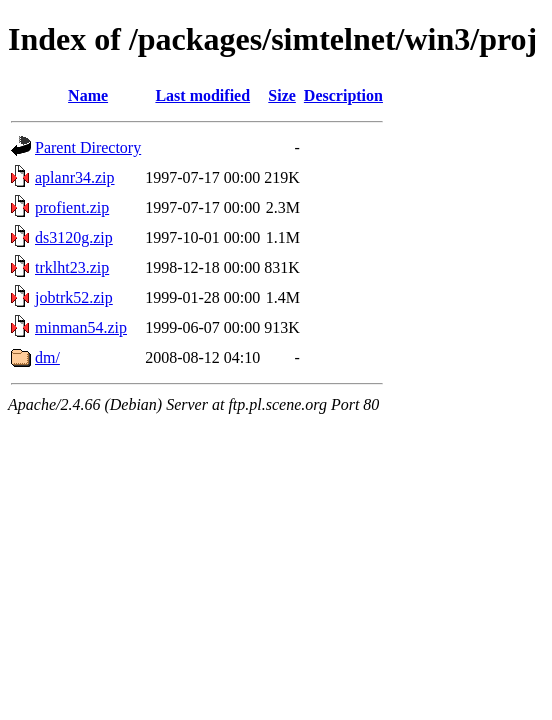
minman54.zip (81, 327)
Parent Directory (88, 147)
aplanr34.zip (75, 177)
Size (282, 95)
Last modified (202, 95)
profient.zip (72, 207)
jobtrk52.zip (74, 297)
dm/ (47, 357)
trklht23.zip (72, 267)
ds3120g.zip (74, 237)
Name (88, 95)
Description (343, 95)
